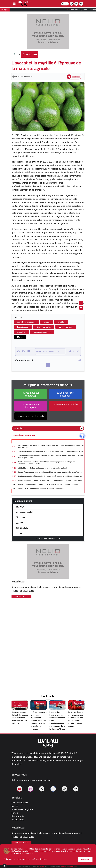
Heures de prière (20, 803)
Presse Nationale (18, 704)
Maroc (20, 337)
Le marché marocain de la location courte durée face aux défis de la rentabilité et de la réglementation (50, 457)
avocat (47, 322)
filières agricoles (44, 327)
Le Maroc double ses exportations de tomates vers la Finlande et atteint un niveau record (76, 719)
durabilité (21, 332)
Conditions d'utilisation (39, 861)
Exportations (23, 327)
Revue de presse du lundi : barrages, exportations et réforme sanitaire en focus (50, 480)
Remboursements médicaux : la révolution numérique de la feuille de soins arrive (50, 476)
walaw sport (18, 820)
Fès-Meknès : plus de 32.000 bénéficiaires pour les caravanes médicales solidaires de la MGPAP (51, 446)
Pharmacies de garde (22, 809)
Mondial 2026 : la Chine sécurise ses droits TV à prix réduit (41, 489)
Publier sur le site (49, 855)
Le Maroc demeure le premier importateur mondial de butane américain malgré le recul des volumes (39, 720)
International (58, 703)
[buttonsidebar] (14, 4)
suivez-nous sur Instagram (31, 406)
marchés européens (42, 332)
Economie (30, 54)
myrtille (61, 322)
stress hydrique (66, 327)
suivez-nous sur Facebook (65, 394)
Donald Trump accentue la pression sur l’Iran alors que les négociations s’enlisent (50, 472)
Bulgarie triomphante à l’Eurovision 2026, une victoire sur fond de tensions (48, 484)
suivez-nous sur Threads (31, 416)
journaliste (62, 861)
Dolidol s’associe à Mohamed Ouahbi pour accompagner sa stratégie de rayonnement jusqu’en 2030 (46, 463)
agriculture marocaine (26, 322)
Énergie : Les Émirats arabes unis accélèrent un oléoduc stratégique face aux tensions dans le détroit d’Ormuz (57, 720)
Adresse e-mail (21, 596)
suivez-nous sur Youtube (65, 404)
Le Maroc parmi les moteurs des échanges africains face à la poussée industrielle (50, 452)
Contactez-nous (72, 855)
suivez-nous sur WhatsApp (31, 394)
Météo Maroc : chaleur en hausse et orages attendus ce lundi (42, 468)
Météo (15, 806)
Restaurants (18, 816)
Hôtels (15, 813)
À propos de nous (25, 855)
